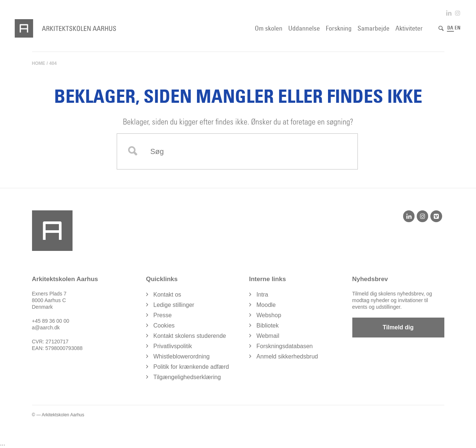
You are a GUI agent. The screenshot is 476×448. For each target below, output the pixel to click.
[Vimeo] (436, 216)
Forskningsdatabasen (285, 346)
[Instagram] (422, 216)
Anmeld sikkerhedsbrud (287, 356)
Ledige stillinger (174, 305)
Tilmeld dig (398, 327)
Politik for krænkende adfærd (191, 367)
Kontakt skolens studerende (190, 336)
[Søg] (441, 28)
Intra (262, 295)
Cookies (164, 325)
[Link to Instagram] (458, 13)
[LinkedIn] (409, 216)
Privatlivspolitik (173, 346)
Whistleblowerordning (182, 356)
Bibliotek (268, 325)
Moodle (266, 305)
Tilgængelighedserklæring (187, 377)
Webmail (268, 336)
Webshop (269, 315)
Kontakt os (168, 295)
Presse (163, 315)
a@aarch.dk (46, 328)
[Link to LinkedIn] (449, 13)
